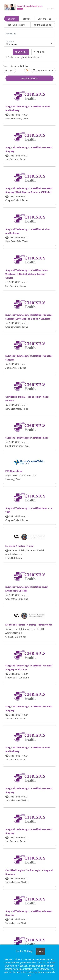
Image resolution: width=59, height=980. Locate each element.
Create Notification (43, 70)
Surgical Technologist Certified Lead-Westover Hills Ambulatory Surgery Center (27, 274)
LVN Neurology (14, 471)
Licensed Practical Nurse (19, 546)
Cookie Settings (24, 951)
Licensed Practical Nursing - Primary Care (29, 625)
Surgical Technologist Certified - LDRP (27, 438)
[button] (39, 52)
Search (11, 19)
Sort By (8, 70)
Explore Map (44, 19)
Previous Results (30, 78)
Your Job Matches (17, 25)
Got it (40, 951)
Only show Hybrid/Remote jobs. (25, 57)
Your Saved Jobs (43, 25)
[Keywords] (29, 34)
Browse (27, 19)
